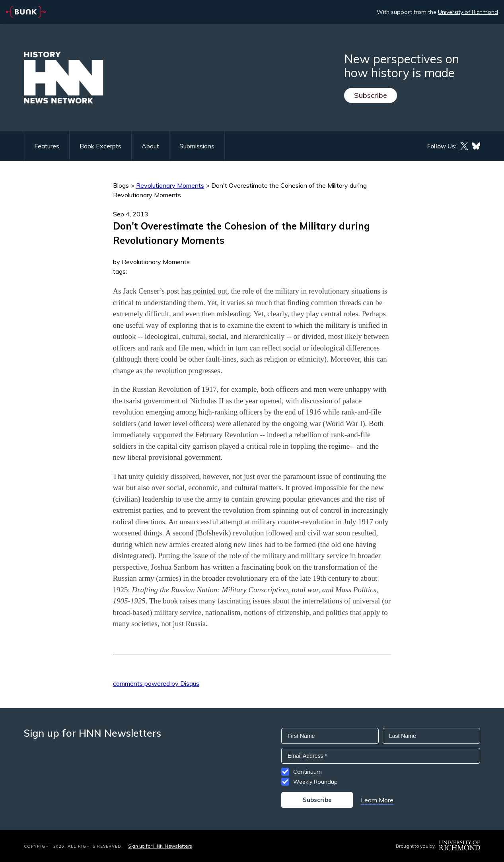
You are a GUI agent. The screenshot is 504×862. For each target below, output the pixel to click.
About (150, 146)
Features (47, 146)
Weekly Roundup (315, 782)
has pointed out (204, 291)
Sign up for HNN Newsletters (160, 846)
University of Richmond (468, 12)
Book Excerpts (100, 146)
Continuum (307, 772)
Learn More (377, 800)
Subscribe (371, 95)
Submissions (197, 146)
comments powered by (156, 683)
